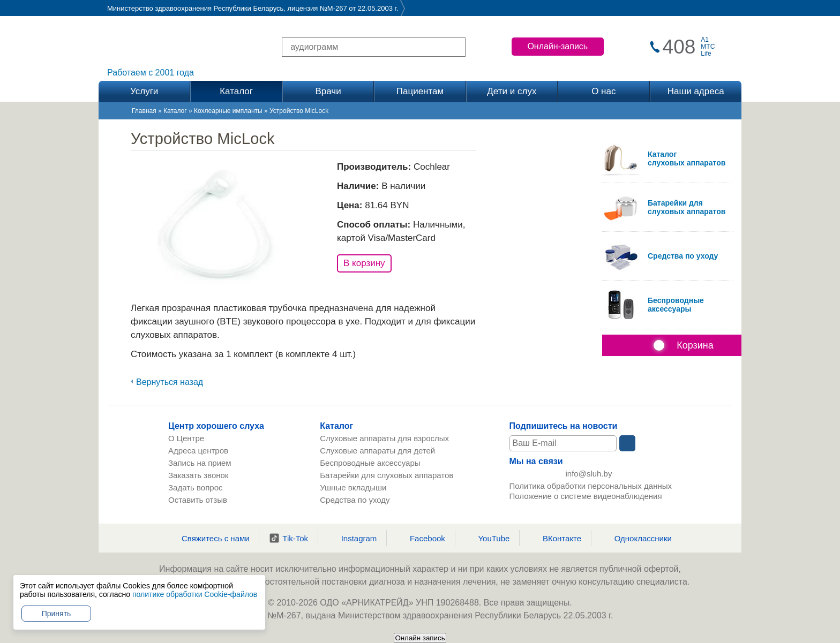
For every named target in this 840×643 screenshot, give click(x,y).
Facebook (421, 538)
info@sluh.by (589, 476)
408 (679, 47)
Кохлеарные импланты (228, 111)
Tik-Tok (288, 538)
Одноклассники (636, 538)
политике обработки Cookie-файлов (195, 594)
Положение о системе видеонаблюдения (586, 500)
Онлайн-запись (557, 46)
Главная (144, 111)
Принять (57, 614)
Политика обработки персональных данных (591, 490)
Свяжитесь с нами (209, 538)
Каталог (175, 111)
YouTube (487, 538)
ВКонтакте (555, 538)
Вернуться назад (170, 382)
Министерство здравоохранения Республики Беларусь (195, 8)
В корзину (364, 263)
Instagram (352, 538)
